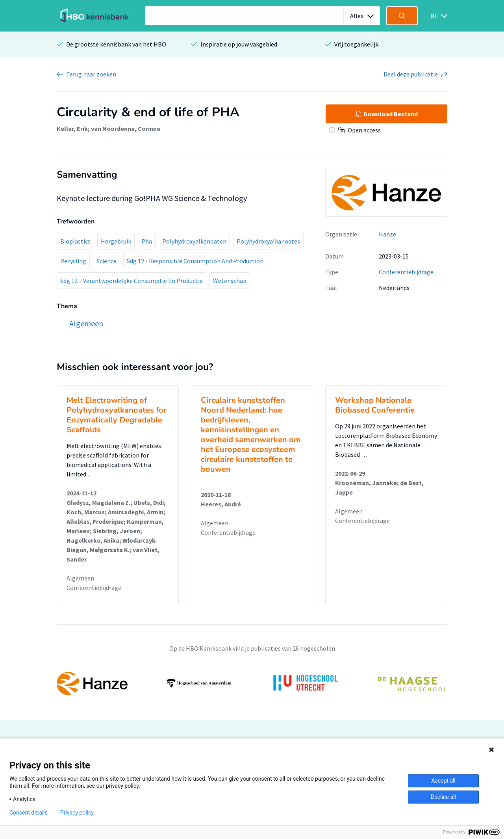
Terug (91, 74)
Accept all (443, 781)
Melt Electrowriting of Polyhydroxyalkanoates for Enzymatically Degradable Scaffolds (117, 415)
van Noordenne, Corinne (126, 128)
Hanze (387, 234)
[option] (252, 683)
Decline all (443, 797)
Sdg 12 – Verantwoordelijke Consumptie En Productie (132, 281)
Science (107, 261)
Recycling (73, 261)
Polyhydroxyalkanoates (268, 241)
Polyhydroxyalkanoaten (194, 241)
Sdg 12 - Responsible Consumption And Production (195, 261)
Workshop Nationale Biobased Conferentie (375, 405)
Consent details (29, 813)
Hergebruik (116, 241)
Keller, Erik (72, 128)
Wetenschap (230, 281)
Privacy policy (77, 813)
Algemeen (80, 578)
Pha (147, 241)
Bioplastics (75, 241)
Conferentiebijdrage (406, 272)
